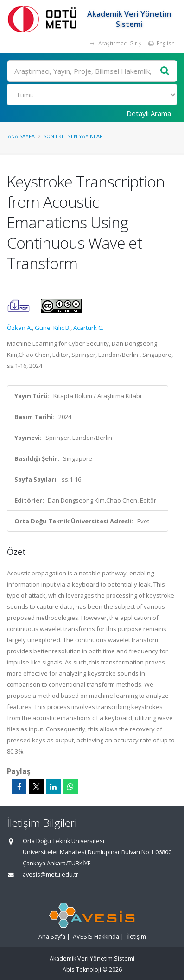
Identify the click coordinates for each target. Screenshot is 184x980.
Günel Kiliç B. (53, 328)
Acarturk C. (88, 328)
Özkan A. (19, 328)
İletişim (136, 937)
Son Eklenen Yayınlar (73, 136)
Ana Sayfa (21, 136)
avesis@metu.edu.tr (51, 874)
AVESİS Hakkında (96, 937)
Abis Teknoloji (82, 970)
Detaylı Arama (149, 113)
